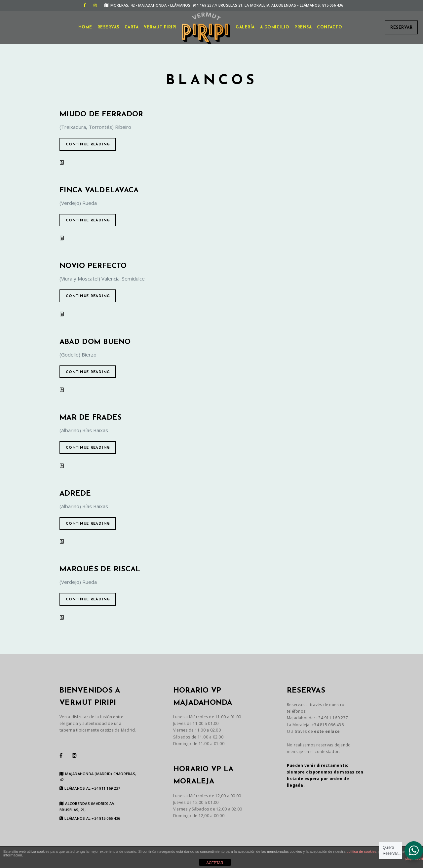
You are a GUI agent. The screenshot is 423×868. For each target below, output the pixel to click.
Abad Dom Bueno (95, 342)
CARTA (132, 27)
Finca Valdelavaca (99, 190)
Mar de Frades (91, 418)
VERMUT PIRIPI (160, 27)
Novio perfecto (93, 266)
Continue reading (88, 145)
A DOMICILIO (275, 27)
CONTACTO (329, 27)
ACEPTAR (215, 863)
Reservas (108, 27)
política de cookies (361, 851)
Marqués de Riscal (100, 569)
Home (85, 27)
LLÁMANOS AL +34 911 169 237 (90, 788)
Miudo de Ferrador (101, 114)
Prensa (303, 27)
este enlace (327, 731)
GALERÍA (245, 27)
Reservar (401, 28)
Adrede (75, 494)
